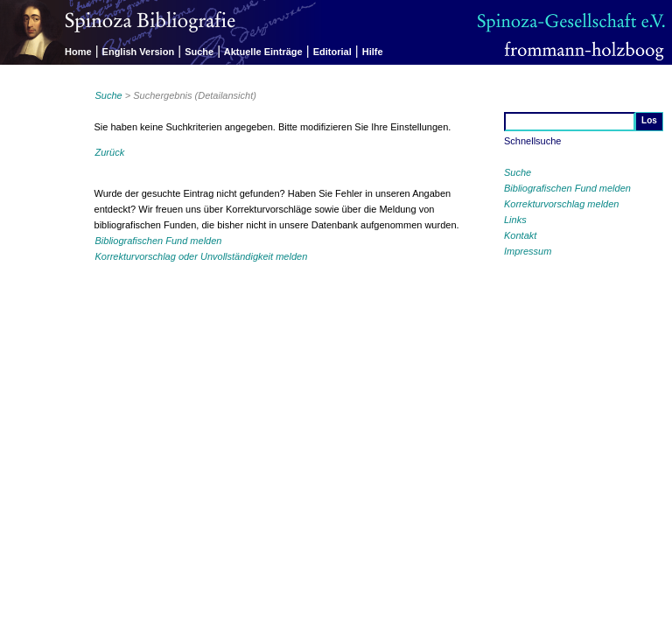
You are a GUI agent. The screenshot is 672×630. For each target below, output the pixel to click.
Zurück (110, 152)
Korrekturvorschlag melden (561, 204)
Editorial (332, 52)
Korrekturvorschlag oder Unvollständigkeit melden (202, 256)
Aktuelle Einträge (263, 52)
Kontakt (520, 235)
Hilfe (373, 52)
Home (78, 52)
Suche (199, 52)
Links (515, 220)
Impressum (528, 251)
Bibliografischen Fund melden (567, 188)
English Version (139, 52)
